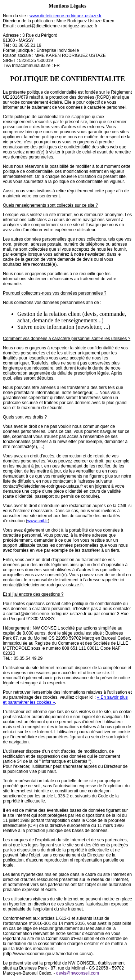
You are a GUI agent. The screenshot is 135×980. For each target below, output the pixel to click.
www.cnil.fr (38, 521)
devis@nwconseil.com (78, 973)
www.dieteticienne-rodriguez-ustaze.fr (66, 16)
